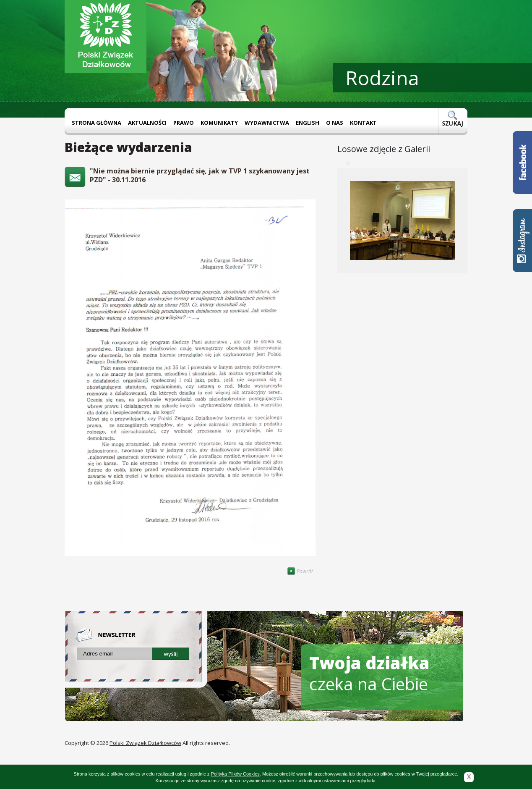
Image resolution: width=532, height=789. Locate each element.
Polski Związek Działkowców (145, 743)
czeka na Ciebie (369, 673)
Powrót (300, 571)
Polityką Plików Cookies (235, 774)
